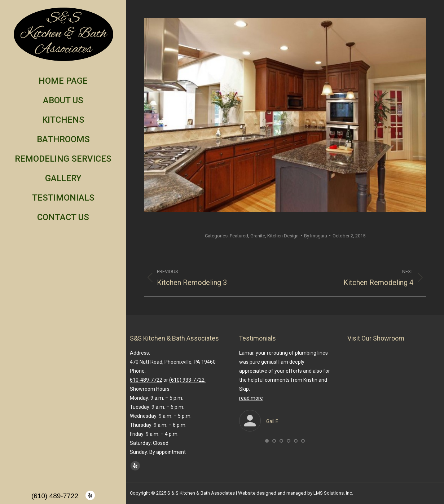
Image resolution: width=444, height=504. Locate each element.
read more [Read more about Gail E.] (251, 398)
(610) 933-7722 (187, 380)
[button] (267, 441)
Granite (258, 236)
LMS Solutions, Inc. (333, 493)
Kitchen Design (283, 236)
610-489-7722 (146, 380)
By (316, 236)
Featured (239, 236)
